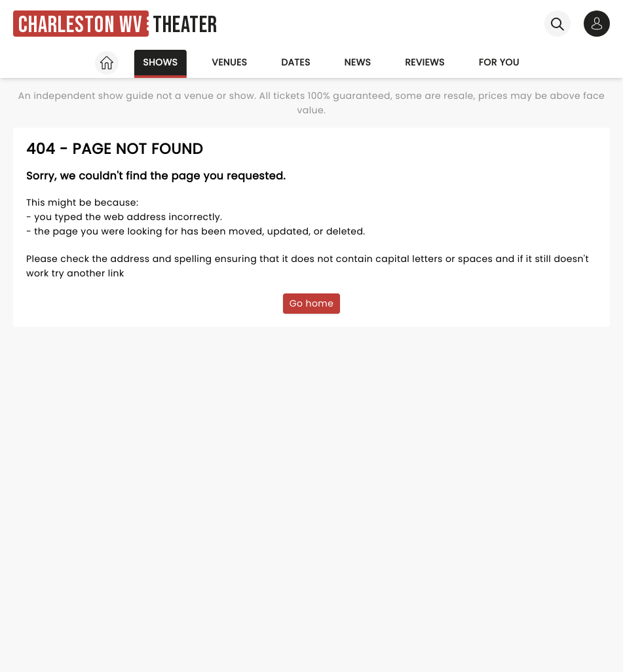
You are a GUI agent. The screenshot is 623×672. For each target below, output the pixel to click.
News (358, 62)
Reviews (425, 62)
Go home (312, 303)
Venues (229, 62)
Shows (160, 62)
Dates (295, 62)
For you (499, 62)
